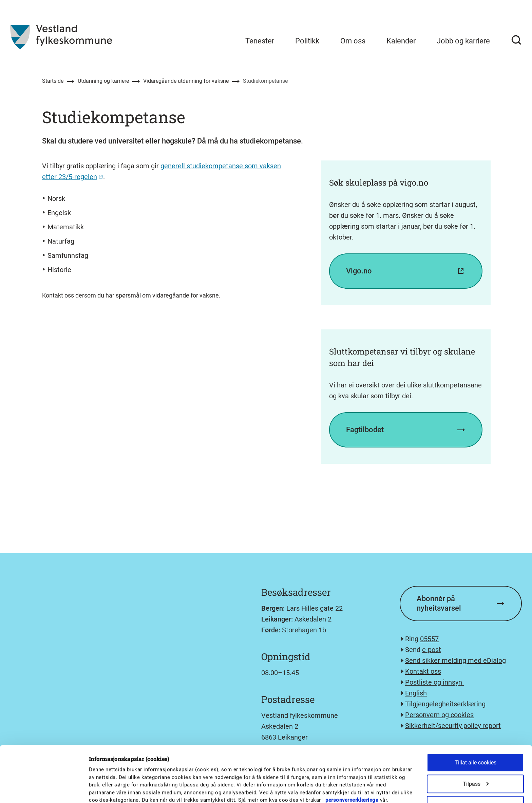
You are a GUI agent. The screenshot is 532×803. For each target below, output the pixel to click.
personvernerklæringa (352, 759)
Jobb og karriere (463, 41)
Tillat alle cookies (476, 721)
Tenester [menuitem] (260, 41)
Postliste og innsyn (434, 682)
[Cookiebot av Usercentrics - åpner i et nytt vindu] (44, 790)
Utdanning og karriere (103, 81)
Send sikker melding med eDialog (455, 661)
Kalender (401, 41)
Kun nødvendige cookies (475, 786)
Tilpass (476, 743)
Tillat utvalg (475, 764)
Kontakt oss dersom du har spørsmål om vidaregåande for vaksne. (131, 295)
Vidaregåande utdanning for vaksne (186, 81)
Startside (53, 81)
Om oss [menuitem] (353, 41)
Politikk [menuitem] (307, 41)
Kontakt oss (423, 671)
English (416, 693)
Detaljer (354, 781)
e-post (432, 650)
